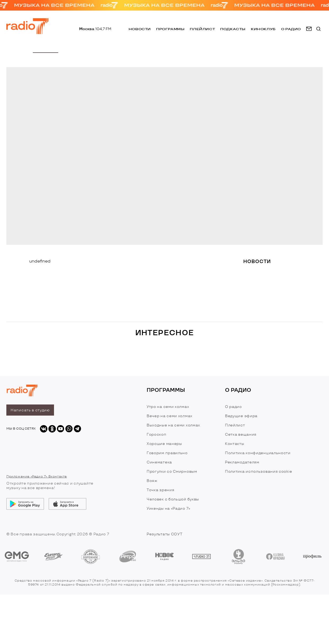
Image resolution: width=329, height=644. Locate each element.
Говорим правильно (167, 453)
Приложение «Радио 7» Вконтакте (37, 477)
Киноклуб (263, 29)
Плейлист (202, 29)
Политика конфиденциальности (258, 453)
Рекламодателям (242, 462)
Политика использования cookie (258, 471)
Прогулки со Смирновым (172, 471)
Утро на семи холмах (168, 407)
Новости (140, 29)
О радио (233, 407)
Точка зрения (160, 490)
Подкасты (233, 29)
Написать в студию (30, 410)
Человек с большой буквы (173, 499)
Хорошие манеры (164, 444)
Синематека (159, 462)
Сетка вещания (241, 434)
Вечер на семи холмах (170, 416)
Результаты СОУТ (165, 534)
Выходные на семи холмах (173, 425)
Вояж (152, 481)
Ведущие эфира (241, 416)
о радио (291, 29)
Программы (170, 29)
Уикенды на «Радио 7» (168, 509)
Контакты (235, 444)
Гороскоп (157, 434)
